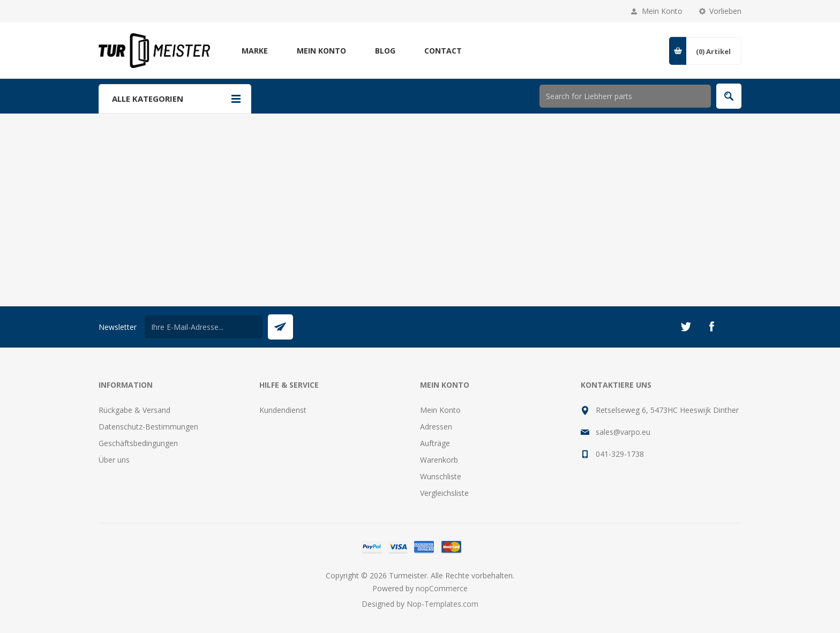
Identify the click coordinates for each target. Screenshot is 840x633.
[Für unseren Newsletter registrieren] (204, 327)
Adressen (436, 427)
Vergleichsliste (444, 493)
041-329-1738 (620, 454)
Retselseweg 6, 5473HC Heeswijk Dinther (667, 410)
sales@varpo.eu (623, 432)
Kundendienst (283, 410)
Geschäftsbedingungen (138, 443)
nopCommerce (442, 588)
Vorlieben (725, 11)
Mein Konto (662, 11)
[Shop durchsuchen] (625, 96)
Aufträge (435, 443)
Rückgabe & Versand (134, 410)
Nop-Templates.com (442, 604)
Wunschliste (441, 476)
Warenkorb (439, 460)
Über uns (114, 460)
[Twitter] (686, 327)
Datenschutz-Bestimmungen (148, 427)
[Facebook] (711, 327)
